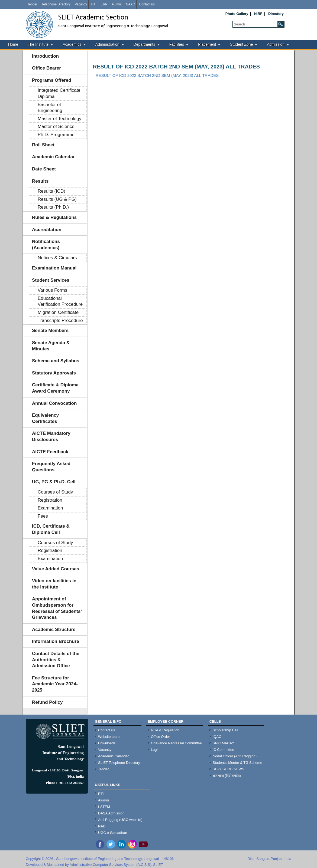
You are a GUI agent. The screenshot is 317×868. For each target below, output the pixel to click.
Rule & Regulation (165, 730)
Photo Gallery (237, 14)
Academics (72, 44)
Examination (50, 508)
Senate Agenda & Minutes (51, 346)
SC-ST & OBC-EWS (229, 769)
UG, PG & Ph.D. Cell (54, 482)
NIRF (258, 14)
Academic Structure (54, 629)
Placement (207, 44)
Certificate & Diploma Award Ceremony (55, 388)
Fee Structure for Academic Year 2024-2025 (55, 684)
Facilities (177, 44)
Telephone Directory (56, 4)
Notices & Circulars (57, 258)
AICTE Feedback (50, 452)
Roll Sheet (43, 145)
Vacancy (81, 4)
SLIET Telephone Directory (119, 763)
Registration (50, 500)
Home (13, 44)
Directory (276, 14)
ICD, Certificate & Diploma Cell (51, 529)
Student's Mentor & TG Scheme (237, 763)
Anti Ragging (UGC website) (120, 820)
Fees (43, 516)
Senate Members (50, 331)
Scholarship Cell (225, 730)
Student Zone (241, 44)
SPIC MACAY (223, 743)
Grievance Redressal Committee (176, 743)
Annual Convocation (54, 403)
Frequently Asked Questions (51, 467)
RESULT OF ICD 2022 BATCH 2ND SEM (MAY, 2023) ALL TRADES (176, 67)
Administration (107, 44)
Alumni (117, 4)
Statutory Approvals (54, 373)
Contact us (147, 4)
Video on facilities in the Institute (54, 584)
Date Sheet (44, 169)
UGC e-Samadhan (113, 833)
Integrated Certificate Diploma (59, 93)
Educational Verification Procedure (60, 301)
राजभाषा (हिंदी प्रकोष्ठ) (227, 776)
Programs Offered (52, 80)
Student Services (51, 280)
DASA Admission (111, 813)
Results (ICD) (51, 191)
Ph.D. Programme (56, 135)
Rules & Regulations (54, 217)
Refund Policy (47, 702)
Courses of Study (55, 492)
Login (155, 750)
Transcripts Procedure (60, 320)
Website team (109, 737)
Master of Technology (59, 119)
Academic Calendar (53, 157)
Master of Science (56, 126)
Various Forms (52, 290)
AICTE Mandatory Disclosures (51, 436)
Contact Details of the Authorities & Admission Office (56, 660)
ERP (104, 4)
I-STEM (104, 807)
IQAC (217, 737)
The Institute (38, 44)
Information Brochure (56, 641)
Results (40, 181)
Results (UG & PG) (57, 199)
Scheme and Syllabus (56, 361)
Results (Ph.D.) (53, 207)
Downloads (107, 743)
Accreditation (47, 230)
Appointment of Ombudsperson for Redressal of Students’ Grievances (57, 608)
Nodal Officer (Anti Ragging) (235, 756)
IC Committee (223, 750)
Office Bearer (46, 68)
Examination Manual (54, 268)
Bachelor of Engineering (50, 108)
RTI (94, 4)
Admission (276, 44)
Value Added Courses (56, 569)
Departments (144, 44)
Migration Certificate (58, 312)
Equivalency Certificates (45, 418)
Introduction (45, 56)
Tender (32, 4)
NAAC (130, 4)
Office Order (161, 737)
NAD (102, 826)
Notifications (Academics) (46, 245)
